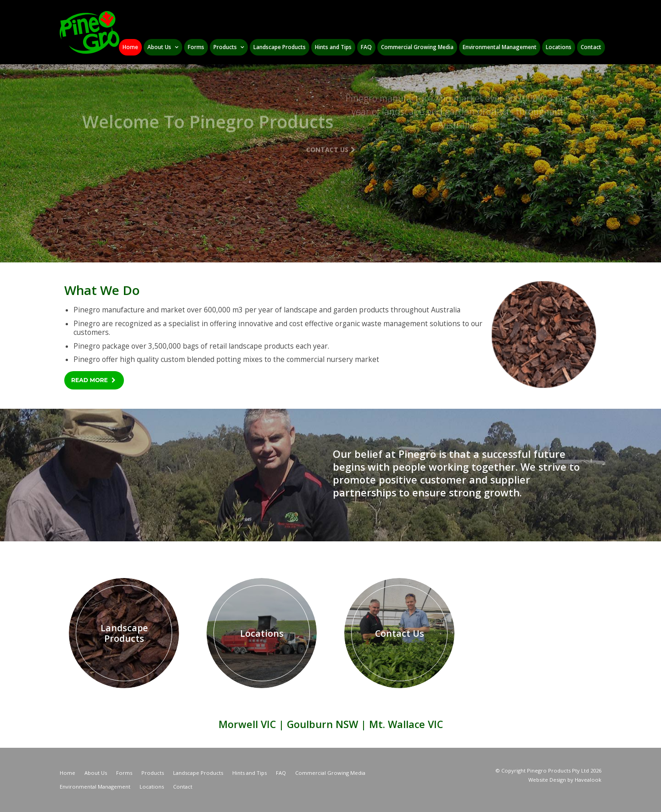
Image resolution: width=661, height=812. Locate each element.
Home (67, 773)
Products (153, 773)
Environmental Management (95, 787)
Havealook (588, 780)
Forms (124, 773)
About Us (96, 773)
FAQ (281, 773)
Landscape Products (198, 773)
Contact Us (327, 120)
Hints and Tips (249, 773)
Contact (183, 787)
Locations (152, 787)
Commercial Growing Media (330, 773)
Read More (90, 380)
